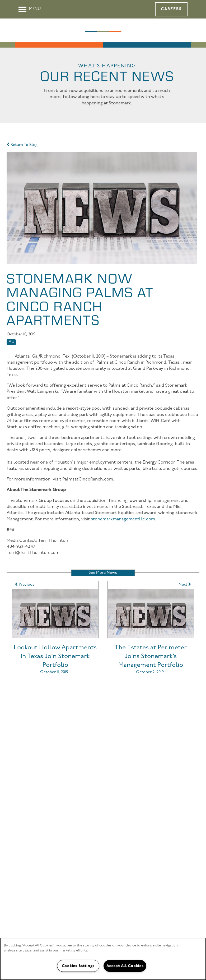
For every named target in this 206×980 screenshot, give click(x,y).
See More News (103, 573)
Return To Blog (22, 145)
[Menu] (30, 9)
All (11, 342)
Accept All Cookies (125, 966)
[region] (103, 959)
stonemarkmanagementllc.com (123, 519)
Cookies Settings (78, 966)
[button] (171, 9)
